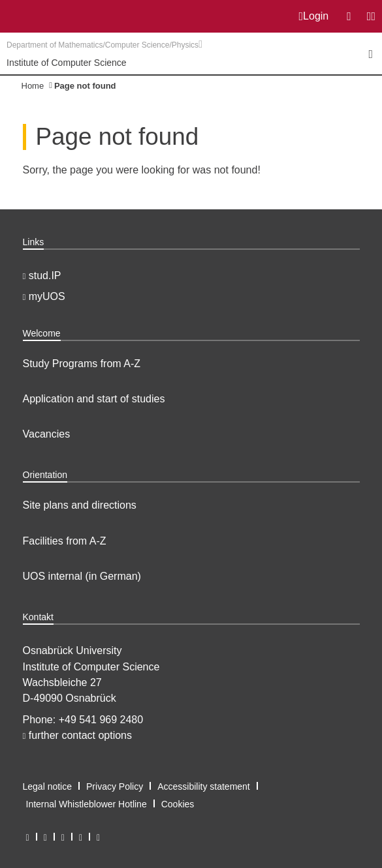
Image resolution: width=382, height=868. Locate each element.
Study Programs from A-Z (82, 364)
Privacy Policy (115, 786)
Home (33, 86)
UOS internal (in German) (82, 576)
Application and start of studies (94, 399)
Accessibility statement (204, 786)
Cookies (178, 804)
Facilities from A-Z (65, 541)
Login (314, 16)
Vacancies (47, 434)
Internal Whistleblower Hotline (87, 804)
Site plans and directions (80, 505)
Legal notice (48, 786)
